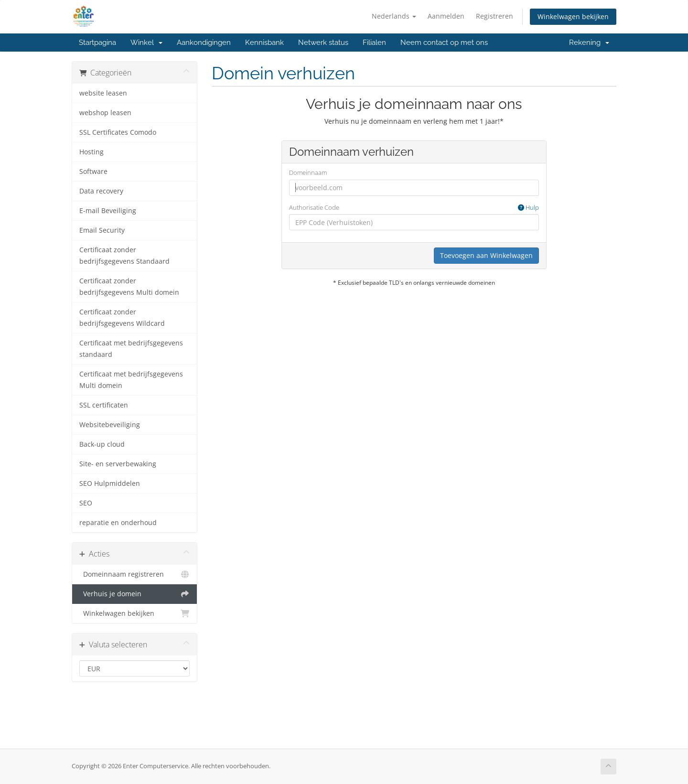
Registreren (494, 16)
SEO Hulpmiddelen (110, 483)
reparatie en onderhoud (118, 523)
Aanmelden (446, 16)
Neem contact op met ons (444, 43)
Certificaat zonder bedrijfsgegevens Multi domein (129, 287)
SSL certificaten (104, 405)
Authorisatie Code (414, 208)
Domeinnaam (308, 172)
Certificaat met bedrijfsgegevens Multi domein (131, 380)
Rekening (589, 43)
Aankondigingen (204, 43)
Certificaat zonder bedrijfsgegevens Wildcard (122, 318)
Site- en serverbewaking (118, 464)
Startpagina (97, 43)
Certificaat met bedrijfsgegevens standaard (131, 349)
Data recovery (101, 191)
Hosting (91, 152)
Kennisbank (264, 43)
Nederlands (394, 16)
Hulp (528, 207)
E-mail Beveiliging (108, 211)
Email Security (102, 230)
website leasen (103, 93)
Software (93, 172)
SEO (86, 503)
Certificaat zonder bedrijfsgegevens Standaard (124, 256)
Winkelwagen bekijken (573, 16)
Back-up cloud (102, 444)
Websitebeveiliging (110, 425)
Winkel (146, 43)
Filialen (374, 43)
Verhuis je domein (134, 594)
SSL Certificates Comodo (118, 132)
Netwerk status (323, 43)
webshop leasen (105, 113)
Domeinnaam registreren (134, 574)
